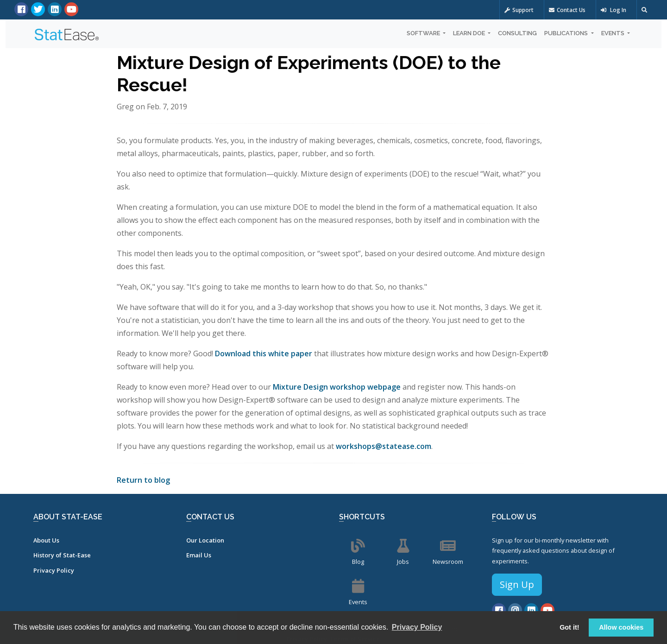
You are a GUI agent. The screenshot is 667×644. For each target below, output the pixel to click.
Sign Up (517, 584)
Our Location (205, 540)
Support (519, 10)
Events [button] (614, 33)
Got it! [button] (569, 627)
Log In (614, 10)
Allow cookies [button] (621, 627)
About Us (46, 540)
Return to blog (143, 480)
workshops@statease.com (384, 446)
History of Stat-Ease (62, 555)
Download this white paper (264, 354)
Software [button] (424, 33)
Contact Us (567, 10)
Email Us (199, 555)
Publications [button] (567, 33)
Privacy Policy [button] (417, 627)
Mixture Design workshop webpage (337, 387)
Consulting (517, 33)
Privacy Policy (54, 570)
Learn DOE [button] (470, 33)
